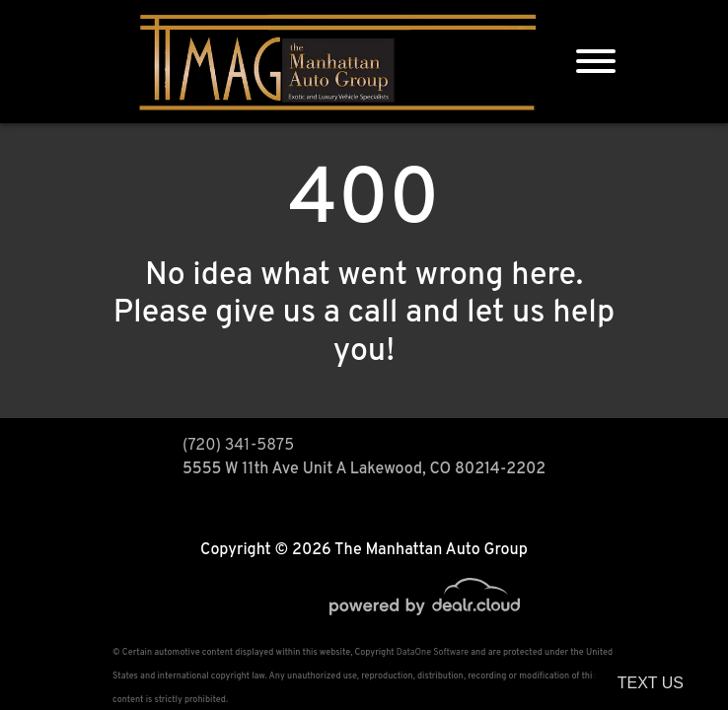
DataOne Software (433, 652)
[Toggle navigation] (596, 62)
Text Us (651, 683)
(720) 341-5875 (238, 446)
